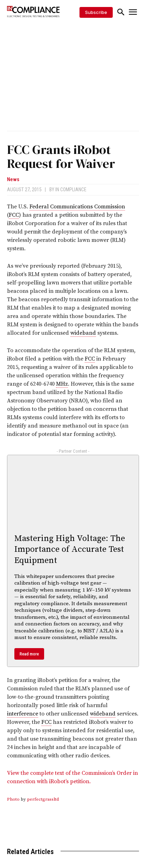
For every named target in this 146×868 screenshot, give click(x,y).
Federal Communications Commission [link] (77, 207)
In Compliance (71, 190)
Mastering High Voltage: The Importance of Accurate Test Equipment (70, 549)
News (13, 180)
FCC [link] (14, 215)
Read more (29, 654)
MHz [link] (62, 384)
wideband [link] (83, 333)
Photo (13, 799)
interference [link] (23, 714)
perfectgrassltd (43, 799)
